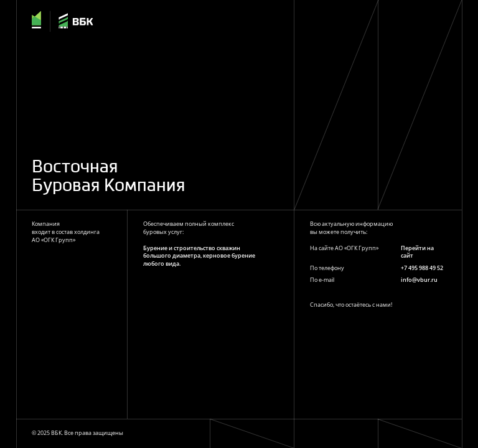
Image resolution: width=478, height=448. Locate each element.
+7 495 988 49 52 (422, 268)
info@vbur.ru (419, 280)
